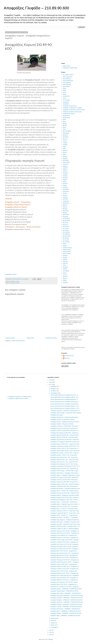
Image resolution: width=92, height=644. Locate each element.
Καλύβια (65, 180)
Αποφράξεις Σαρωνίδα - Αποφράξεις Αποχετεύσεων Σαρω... (66, 524)
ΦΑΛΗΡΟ (65, 277)
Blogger (51, 639)
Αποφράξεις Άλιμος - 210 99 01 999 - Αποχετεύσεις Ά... (64, 502)
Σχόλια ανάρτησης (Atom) (18, 341)
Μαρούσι (65, 207)
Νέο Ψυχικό (66, 240)
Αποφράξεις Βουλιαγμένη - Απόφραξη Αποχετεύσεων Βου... (66, 489)
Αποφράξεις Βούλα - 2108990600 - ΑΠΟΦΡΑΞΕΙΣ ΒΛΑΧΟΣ (66, 611)
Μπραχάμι (65, 217)
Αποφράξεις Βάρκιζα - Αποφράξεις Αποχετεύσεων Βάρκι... (65, 495)
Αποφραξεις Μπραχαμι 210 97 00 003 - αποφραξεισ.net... (65, 560)
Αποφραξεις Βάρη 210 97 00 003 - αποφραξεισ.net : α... (65, 584)
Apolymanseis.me (69, 356)
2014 (51, 635)
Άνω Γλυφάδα (66, 100)
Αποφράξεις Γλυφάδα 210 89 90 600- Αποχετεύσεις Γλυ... (65, 431)
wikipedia (8, 199)
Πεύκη (64, 265)
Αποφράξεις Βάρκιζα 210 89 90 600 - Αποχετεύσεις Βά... (65, 435)
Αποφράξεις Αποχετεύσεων (70, 106)
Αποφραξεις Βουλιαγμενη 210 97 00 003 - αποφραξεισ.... (65, 547)
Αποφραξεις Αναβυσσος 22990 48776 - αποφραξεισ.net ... (65, 567)
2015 (51, 632)
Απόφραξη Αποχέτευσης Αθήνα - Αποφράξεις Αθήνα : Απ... (65, 526)
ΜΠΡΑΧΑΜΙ (66, 215)
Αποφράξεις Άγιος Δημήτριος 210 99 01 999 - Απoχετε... (65, 500)
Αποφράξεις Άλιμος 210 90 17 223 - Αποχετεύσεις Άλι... (64, 462)
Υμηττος (65, 273)
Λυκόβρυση (66, 201)
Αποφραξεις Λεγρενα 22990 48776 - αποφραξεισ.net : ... (65, 564)
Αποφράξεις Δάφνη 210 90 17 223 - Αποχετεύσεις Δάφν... (65, 460)
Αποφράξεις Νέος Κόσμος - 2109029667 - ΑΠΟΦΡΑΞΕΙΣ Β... (66, 593)
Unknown (67, 358)
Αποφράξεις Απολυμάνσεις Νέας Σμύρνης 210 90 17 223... (65, 466)
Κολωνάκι (65, 187)
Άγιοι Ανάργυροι (67, 79)
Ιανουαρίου (54, 627)
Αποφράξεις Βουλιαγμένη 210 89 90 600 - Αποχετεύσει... (65, 433)
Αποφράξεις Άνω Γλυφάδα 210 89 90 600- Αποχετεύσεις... (65, 442)
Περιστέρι (65, 263)
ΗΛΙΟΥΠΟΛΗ (66, 162)
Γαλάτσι (65, 141)
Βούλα (64, 129)
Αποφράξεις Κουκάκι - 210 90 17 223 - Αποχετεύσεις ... (64, 455)
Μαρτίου (53, 625)
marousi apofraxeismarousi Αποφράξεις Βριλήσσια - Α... (65, 399)
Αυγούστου (54, 618)
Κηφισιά (65, 186)
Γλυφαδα (65, 143)
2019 (51, 380)
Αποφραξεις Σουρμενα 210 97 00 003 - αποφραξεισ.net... (65, 531)
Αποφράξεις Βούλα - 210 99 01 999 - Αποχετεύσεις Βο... (65, 491)
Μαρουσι (65, 205)
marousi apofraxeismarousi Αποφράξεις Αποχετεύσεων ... (65, 402)
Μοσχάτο (65, 213)
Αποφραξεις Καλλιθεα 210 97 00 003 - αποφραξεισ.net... (65, 569)
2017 (51, 384)
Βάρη (64, 121)
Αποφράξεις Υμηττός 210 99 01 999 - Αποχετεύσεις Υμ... (65, 469)
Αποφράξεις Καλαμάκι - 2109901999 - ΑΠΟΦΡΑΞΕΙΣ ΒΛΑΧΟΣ (66, 600)
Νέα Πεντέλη (66, 226)
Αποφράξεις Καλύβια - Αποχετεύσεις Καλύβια (62, 424)
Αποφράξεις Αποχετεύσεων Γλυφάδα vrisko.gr (20, 397)
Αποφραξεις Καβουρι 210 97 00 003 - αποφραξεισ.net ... (65, 580)
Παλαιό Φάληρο (67, 252)
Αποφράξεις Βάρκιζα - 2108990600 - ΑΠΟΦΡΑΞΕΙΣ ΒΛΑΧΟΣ (66, 613)
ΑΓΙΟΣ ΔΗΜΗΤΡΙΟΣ (68, 81)
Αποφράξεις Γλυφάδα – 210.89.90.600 (36, 8)
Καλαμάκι (65, 174)
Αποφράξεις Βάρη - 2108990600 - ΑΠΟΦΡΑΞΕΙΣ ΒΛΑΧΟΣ (65, 616)
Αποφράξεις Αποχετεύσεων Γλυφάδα (72, 108)
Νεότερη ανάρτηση (10, 338)
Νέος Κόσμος (66, 242)
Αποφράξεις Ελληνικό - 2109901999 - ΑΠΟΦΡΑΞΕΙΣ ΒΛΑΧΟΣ (66, 604)
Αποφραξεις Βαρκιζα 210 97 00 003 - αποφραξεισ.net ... (65, 555)
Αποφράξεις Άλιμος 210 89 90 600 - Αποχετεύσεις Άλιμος (65, 444)
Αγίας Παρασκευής (68, 77)
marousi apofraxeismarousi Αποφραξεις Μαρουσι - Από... (65, 406)
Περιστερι (65, 261)
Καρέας (65, 182)
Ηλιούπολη (66, 164)
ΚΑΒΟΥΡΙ (65, 168)
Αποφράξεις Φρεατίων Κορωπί (16, 207)
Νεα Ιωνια (65, 222)
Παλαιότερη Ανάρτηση (51, 338)
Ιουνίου (53, 621)
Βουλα (64, 127)
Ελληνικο (65, 156)
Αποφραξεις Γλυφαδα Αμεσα (70, 68)
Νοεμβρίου (54, 389)
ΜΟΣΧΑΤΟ (66, 211)
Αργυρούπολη (66, 118)
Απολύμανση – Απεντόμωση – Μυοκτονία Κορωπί (23, 227)
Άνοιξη (64, 98)
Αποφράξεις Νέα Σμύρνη (57, 415)
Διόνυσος (65, 151)
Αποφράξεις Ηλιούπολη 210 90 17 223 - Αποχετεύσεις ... (65, 457)
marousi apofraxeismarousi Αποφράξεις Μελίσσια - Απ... (65, 395)
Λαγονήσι (65, 197)
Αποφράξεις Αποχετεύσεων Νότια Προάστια (74, 110)
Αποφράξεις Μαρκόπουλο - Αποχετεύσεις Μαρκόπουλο (64, 417)
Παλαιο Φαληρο (67, 250)
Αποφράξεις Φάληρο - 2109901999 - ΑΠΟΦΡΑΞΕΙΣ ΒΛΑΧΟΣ (66, 589)
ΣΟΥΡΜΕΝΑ (66, 271)
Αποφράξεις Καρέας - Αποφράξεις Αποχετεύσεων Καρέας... (65, 475)
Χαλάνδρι (65, 283)
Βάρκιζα (65, 125)
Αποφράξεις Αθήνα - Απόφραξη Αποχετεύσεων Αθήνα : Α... (65, 504)
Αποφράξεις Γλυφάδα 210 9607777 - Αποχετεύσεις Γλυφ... (65, 513)
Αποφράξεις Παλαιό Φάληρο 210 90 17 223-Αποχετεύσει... (65, 451)
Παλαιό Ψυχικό (67, 254)
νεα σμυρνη (66, 228)
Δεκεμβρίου (54, 386)
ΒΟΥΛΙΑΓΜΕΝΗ (67, 131)
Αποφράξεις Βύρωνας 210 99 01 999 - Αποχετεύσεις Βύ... (65, 493)
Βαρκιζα (65, 123)
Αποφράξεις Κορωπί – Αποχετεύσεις (18, 202)
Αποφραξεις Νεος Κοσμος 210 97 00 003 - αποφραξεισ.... (65, 544)
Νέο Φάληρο (66, 238)
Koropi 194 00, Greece (14, 283)
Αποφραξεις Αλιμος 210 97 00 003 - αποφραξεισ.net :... (64, 571)
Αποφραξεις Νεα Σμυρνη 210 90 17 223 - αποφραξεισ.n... (65, 553)
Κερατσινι (65, 184)
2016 (51, 630)
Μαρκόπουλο (66, 203)
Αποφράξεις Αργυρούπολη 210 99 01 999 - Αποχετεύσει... (65, 497)
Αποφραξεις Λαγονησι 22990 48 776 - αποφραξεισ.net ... (65, 578)
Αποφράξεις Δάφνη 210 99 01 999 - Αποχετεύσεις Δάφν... (65, 484)
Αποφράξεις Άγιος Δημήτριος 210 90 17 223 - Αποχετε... (65, 464)
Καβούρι (65, 170)
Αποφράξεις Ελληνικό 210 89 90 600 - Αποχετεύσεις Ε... (65, 428)
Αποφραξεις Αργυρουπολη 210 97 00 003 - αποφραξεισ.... (65, 562)
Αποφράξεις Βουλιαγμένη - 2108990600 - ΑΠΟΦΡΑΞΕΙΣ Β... (66, 609)
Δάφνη (64, 149)
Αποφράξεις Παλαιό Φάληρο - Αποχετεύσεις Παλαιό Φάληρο (66, 413)
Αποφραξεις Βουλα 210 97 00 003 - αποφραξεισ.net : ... (64, 551)
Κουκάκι (65, 195)
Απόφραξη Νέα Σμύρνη (69, 114)
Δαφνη (64, 147)
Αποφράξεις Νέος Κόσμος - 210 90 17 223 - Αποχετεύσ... (65, 453)
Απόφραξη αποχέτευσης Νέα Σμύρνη (72, 112)
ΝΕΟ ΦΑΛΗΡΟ (67, 236)
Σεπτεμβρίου (54, 393)
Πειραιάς (65, 259)
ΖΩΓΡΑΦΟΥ (66, 160)
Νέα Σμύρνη (66, 230)
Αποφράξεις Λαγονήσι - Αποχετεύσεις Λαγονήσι (62, 419)
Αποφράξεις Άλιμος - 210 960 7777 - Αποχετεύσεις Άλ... (64, 515)
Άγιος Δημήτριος (67, 85)
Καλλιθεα (65, 176)
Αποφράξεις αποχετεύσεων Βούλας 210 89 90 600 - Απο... (65, 446)
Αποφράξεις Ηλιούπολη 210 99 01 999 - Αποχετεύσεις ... (65, 480)
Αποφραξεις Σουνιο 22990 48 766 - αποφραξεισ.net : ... (64, 535)
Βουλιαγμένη (66, 133)
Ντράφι (65, 246)
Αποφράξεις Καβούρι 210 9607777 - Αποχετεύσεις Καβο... (65, 511)
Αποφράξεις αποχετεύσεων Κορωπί (18, 205)
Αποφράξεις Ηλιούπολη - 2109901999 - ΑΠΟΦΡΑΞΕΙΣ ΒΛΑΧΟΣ (67, 602)
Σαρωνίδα (65, 267)
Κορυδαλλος (66, 189)
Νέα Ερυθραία (66, 221)
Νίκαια (64, 244)
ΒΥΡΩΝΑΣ (66, 137)
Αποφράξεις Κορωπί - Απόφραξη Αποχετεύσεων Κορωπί (65, 422)
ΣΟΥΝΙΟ (65, 269)
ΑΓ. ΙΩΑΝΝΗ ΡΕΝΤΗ (68, 75)
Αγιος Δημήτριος (67, 83)
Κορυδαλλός (66, 191)
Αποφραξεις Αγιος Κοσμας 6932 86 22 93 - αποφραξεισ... (65, 576)
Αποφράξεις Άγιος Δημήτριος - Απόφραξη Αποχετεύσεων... (65, 520)
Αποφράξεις (12, 281)
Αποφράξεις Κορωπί (11, 274)
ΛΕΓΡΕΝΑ (65, 199)
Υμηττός (65, 275)
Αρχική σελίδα (30, 338)
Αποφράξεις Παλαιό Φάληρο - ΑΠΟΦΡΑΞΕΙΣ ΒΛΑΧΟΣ (64, 591)
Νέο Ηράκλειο (66, 234)
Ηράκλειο (65, 166)
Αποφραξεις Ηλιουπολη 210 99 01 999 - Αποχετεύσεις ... (65, 506)
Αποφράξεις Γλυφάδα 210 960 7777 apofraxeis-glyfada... (65, 529)
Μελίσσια (65, 209)
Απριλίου (53, 623)
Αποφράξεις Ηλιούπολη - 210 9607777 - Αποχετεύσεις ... (65, 517)
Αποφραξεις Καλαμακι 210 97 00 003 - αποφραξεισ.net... (65, 573)
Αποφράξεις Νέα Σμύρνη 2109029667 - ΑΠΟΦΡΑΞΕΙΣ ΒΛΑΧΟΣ (67, 596)
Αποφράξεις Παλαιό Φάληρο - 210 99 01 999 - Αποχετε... (65, 471)
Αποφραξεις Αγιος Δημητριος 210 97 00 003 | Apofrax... (64, 582)
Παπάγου (65, 256)
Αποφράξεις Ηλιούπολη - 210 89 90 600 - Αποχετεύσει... (65, 426)
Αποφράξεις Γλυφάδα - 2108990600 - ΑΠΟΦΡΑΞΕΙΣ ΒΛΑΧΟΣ (66, 607)
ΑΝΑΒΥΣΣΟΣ (66, 96)
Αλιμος (64, 92)
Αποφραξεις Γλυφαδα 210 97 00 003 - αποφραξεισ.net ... (65, 542)
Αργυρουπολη (66, 116)
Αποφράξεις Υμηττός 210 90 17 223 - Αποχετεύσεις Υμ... (65, 448)
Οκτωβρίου (54, 391)
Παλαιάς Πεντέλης (67, 248)
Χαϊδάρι (65, 281)
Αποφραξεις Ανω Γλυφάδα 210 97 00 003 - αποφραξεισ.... (65, 587)
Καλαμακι (65, 172)
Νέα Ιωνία (65, 224)
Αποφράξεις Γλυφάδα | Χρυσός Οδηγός (18, 398)
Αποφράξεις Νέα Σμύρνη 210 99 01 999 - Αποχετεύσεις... (65, 477)
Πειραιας (65, 257)
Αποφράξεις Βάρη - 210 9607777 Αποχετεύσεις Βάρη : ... (65, 509)
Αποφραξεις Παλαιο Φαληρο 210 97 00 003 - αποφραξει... (65, 540)
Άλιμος (64, 94)
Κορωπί (17, 281)
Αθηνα (64, 88)
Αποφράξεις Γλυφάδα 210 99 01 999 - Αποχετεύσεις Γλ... (65, 486)
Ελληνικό (65, 158)
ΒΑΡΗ (64, 119)
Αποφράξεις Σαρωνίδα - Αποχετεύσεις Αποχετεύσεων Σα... (65, 411)
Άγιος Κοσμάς (66, 87)
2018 (51, 382)
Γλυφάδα (65, 145)
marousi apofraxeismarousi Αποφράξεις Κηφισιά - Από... (65, 397)
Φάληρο (65, 279)
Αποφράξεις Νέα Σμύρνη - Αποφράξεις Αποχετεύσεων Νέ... (65, 522)
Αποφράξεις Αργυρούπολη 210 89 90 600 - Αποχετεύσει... (65, 440)
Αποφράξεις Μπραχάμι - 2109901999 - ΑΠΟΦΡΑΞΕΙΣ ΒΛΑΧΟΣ (67, 598)
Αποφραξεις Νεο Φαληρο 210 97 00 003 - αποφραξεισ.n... (65, 549)
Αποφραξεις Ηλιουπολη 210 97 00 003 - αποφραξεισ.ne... (65, 533)
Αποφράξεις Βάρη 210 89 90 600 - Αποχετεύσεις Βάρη (64, 437)
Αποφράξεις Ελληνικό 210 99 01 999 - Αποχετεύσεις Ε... (65, 482)
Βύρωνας (65, 139)
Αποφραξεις (66, 102)
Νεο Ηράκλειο (66, 232)
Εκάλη (64, 154)
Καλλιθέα (65, 178)
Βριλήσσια (65, 135)
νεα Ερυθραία (66, 219)
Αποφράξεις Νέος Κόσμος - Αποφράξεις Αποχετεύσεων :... (65, 473)
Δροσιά (65, 153)
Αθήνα (64, 90)
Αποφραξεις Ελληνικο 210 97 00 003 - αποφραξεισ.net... (65, 538)
